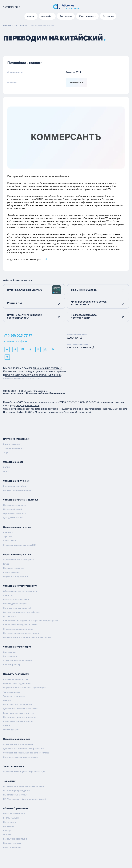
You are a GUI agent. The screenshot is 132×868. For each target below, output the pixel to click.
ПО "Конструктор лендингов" (17, 790)
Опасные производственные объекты (21, 612)
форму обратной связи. (27, 406)
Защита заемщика (13, 766)
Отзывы (7, 835)
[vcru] (46, 349)
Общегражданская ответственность (21, 591)
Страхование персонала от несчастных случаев (26, 753)
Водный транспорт (12, 665)
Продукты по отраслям (16, 674)
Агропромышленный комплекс (18, 721)
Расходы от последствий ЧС (17, 599)
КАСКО (7, 467)
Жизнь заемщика (12, 444)
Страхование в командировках (18, 744)
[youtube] (53, 349)
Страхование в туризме (16, 481)
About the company (13, 393)
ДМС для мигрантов (13, 518)
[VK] (7, 349)
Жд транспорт (10, 656)
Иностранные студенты (15, 505)
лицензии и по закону (48, 368)
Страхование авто (13, 462)
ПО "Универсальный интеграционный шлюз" (25, 799)
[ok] (7, 357)
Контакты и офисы (15, 341)
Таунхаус (7, 537)
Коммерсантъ (37, 260)
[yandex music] (38, 349)
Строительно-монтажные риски (19, 560)
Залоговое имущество (14, 448)
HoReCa (7, 700)
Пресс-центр (10, 822)
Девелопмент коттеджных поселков (21, 709)
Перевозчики (10, 616)
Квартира (8, 532)
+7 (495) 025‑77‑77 (67, 402)
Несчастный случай (13, 509)
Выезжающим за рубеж (15, 486)
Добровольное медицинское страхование (23, 748)
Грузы (6, 564)
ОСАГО (7, 471)
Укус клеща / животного (14, 513)
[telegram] (15, 349)
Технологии (10, 781)
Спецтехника (10, 652)
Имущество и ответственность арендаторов (24, 688)
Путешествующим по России (17, 490)
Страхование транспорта (17, 647)
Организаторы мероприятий (17, 608)
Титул (6, 453)
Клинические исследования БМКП (20, 625)
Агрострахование (12, 572)
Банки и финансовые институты (19, 713)
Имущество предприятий (15, 576)
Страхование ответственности (20, 586)
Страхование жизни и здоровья (21, 500)
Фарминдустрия (11, 730)
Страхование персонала (17, 739)
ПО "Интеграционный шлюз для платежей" (24, 786)
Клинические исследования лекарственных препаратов (30, 620)
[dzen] (30, 349)
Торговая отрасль (12, 692)
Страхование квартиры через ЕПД (20, 545)
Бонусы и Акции (11, 818)
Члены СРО (9, 595)
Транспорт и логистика (14, 696)
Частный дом (10, 541)
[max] (22, 349)
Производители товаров (15, 604)
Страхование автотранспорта (18, 660)
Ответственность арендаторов (18, 629)
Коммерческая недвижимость (18, 683)
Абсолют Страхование (16, 808)
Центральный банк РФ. (116, 409)
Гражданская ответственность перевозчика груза (27, 637)
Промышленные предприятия (18, 704)
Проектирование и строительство (20, 717)
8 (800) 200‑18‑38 (87, 402)
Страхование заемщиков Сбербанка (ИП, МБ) (25, 772)
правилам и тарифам (54, 371)
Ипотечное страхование (16, 439)
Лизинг (7, 725)
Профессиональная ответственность (21, 633)
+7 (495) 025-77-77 (18, 336)
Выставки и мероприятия (16, 679)
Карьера (7, 830)
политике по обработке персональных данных (33, 375)
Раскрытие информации (15, 839)
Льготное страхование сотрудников (20, 757)
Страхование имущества (17, 527)
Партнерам (9, 826)
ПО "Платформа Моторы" (15, 795)
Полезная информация (14, 814)
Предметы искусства (13, 568)
